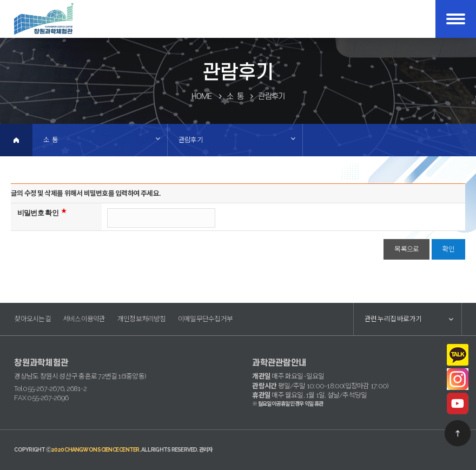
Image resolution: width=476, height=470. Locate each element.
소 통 (51, 140)
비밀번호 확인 (38, 213)
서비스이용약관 (84, 319)
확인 (448, 249)
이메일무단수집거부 (205, 319)
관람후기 (191, 140)
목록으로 (406, 249)
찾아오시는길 (32, 319)
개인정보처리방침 (142, 319)
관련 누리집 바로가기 (393, 319)
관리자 (206, 450)
